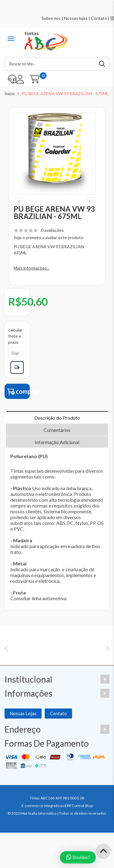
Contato (99, 18)
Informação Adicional (57, 453)
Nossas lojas (76, 18)
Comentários (57, 441)
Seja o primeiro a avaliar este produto (48, 248)
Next (90, 207)
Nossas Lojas (23, 752)
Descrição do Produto (57, 429)
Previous (19, 207)
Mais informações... (32, 279)
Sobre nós (51, 18)
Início (10, 93)
